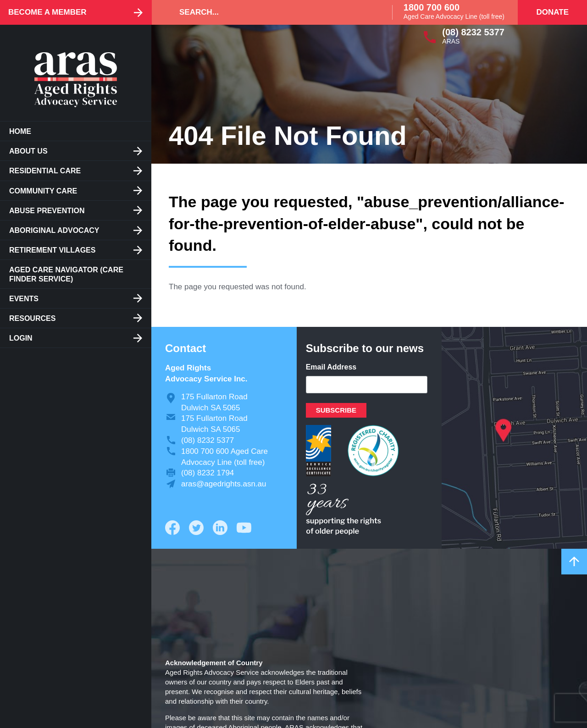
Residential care (45, 171)
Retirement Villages (52, 250)
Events (24, 299)
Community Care (43, 191)
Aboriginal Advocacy (54, 230)
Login (21, 338)
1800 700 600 (432, 7)
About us (28, 151)
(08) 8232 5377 (473, 32)
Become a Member (47, 12)
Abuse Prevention (47, 211)
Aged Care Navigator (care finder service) (66, 274)
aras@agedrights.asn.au (224, 484)
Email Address (331, 367)
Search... (199, 12)
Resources (32, 318)
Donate (552, 12)
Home (20, 131)
